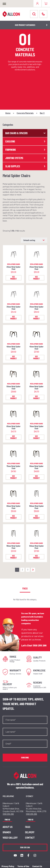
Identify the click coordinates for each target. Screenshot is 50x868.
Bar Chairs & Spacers (26, 133)
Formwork (26, 150)
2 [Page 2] (22, 570)
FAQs (28, 827)
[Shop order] (34, 240)
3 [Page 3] (28, 570)
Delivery (30, 832)
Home (8, 113)
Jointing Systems (26, 158)
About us (8, 827)
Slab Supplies (26, 166)
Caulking (26, 141)
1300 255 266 (40, 645)
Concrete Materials (25, 113)
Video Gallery (10, 838)
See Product (14, 278)
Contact (30, 838)
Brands (7, 832)
